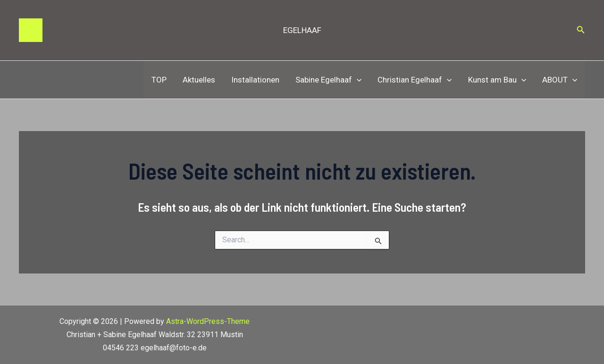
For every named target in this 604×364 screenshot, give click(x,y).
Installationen (255, 80)
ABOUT (560, 80)
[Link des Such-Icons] (581, 30)
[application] (357, 80)
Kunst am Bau (497, 80)
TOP (159, 80)
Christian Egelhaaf (415, 80)
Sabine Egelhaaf (328, 80)
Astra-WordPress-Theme (208, 321)
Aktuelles (199, 80)
